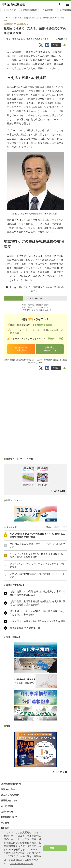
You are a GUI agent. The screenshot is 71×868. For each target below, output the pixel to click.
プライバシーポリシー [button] (21, 864)
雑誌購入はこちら (9, 800)
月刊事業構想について (11, 784)
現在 (49, 527)
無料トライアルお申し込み (21, 349)
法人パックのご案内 (10, 795)
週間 (57, 527)
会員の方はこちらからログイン (50, 349)
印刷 (56, 45)
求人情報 (5, 823)
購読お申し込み (8, 789)
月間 (65, 527)
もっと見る (56, 491)
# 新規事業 (48, 10)
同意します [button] (55, 848)
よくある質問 (7, 806)
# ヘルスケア (10, 10)
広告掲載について (9, 817)
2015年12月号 (61, 39)
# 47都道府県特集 (29, 10)
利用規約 (5, 828)
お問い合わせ (7, 812)
